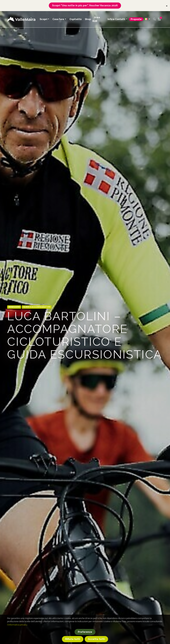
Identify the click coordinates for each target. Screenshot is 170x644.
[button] (147, 19)
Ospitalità (75, 19)
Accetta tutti (96, 639)
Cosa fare (58, 19)
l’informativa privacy (17, 625)
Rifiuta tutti (73, 639)
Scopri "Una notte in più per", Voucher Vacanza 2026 (85, 5)
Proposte (136, 19)
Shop (88, 19)
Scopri (43, 19)
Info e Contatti (116, 19)
